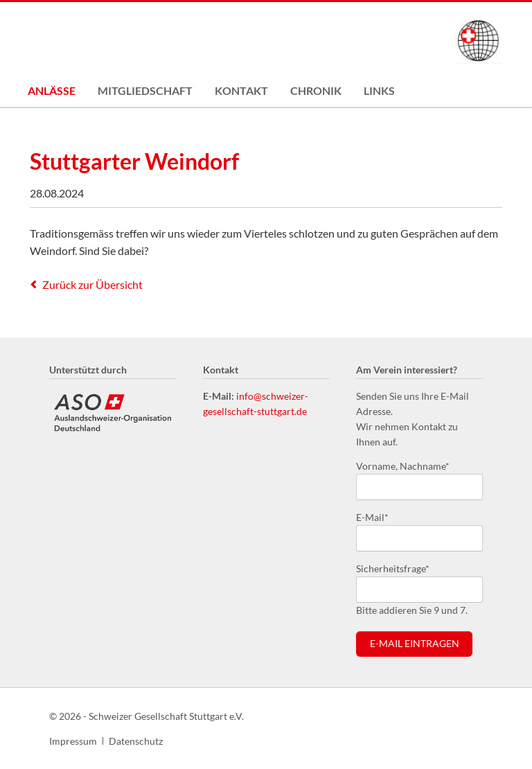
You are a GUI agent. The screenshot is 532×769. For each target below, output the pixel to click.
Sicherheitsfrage (393, 568)
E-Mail (378, 516)
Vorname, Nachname (403, 465)
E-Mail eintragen (415, 644)
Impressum (73, 741)
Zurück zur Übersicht (92, 284)
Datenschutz (136, 741)
